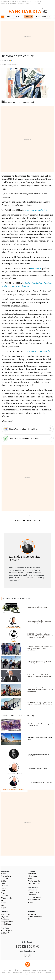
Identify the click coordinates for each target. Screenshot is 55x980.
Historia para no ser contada (37, 351)
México (10, 17)
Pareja (37, 521)
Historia (27, 521)
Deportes (46, 17)
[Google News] (28, 429)
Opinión (29, 17)
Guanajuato (35, 269)
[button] (3, 17)
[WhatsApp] (28, 438)
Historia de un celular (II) (36, 210)
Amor (18, 521)
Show (37, 17)
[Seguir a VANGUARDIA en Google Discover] (7, 60)
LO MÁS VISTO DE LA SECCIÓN (18, 716)
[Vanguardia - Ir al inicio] (27, 12)
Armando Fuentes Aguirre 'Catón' (22, 102)
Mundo (19, 17)
